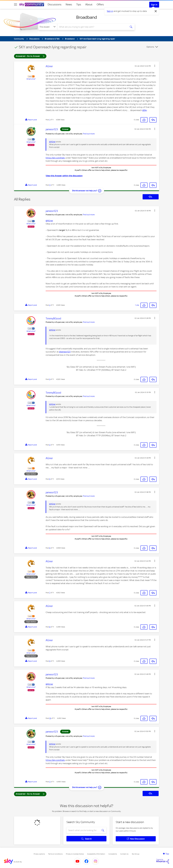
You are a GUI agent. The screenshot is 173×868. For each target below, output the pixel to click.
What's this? (31, 79)
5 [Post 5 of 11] (50, 479)
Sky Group (136, 854)
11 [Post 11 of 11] (50, 185)
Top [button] (167, 854)
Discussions (55, 4)
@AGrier (52, 142)
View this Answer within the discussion (64, 176)
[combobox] (92, 27)
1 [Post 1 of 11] (50, 120)
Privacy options (39, 854)
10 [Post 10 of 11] (50, 718)
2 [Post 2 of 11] (50, 305)
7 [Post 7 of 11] (50, 593)
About (89, 4)
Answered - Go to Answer (30, 56)
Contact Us (124, 854)
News (69, 4)
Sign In (154, 5)
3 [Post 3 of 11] (50, 379)
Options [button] (150, 47)
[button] (155, 66)
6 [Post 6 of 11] (50, 548)
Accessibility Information (96, 854)
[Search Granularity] (48, 27)
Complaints (113, 854)
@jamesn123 (65, 352)
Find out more (89, 134)
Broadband (87, 17)
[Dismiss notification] (156, 11)
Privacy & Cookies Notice (75, 854)
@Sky (145, 110)
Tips (79, 4)
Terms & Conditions (55, 854)
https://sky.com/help (55, 158)
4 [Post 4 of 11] (50, 445)
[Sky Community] (32, 4)
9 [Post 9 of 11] (50, 661)
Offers (100, 4)
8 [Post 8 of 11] (50, 627)
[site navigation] (16, 4)
